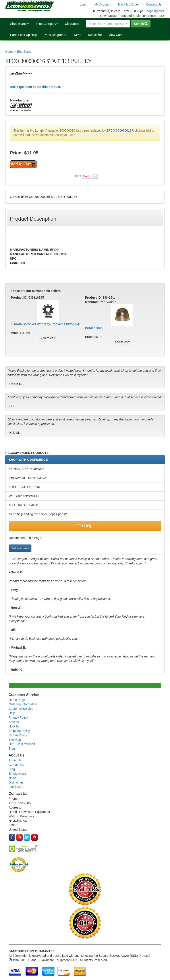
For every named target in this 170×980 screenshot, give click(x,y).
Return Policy (18, 735)
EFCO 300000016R (120, 130)
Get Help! (85, 526)
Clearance (72, 24)
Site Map (15, 740)
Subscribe (95, 35)
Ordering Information (23, 704)
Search (141, 24)
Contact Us (154, 4)
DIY (78, 35)
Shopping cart (154, 11)
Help (12, 713)
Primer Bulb (94, 328)
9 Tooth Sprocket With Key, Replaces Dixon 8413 (47, 324)
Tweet (77, 176)
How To (14, 726)
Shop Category (47, 24)
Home (9, 52)
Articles (14, 722)
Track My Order (128, 4)
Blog (12, 749)
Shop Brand (19, 24)
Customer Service (21, 709)
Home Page (17, 700)
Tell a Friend (20, 548)
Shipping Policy (19, 731)
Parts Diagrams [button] (55, 35)
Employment (17, 774)
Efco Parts (24, 52)
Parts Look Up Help (24, 35)
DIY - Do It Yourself (22, 744)
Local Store (16, 787)
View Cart (115, 35)
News (13, 778)
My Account (102, 4)
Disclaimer (16, 782)
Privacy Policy (18, 717)
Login (83, 4)
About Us (15, 760)
